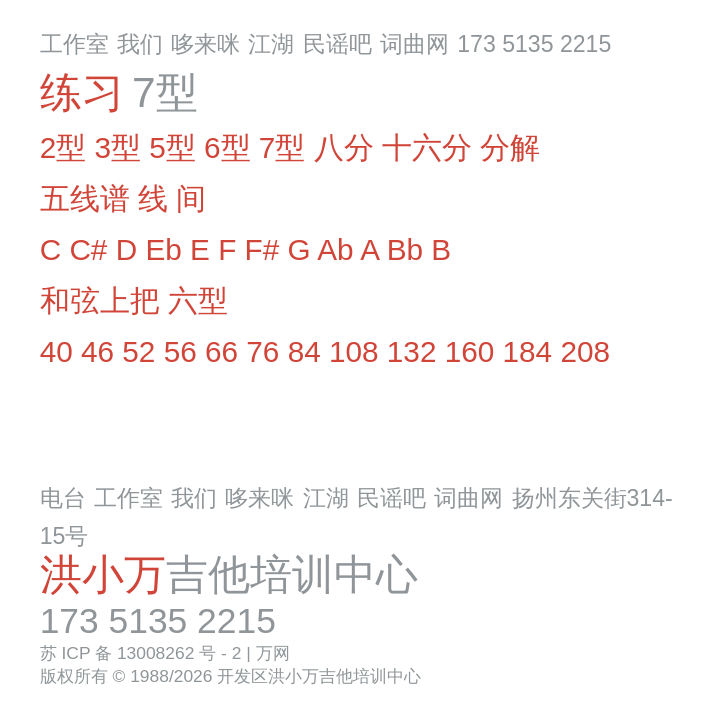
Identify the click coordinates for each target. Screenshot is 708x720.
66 (221, 351)
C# (88, 249)
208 (585, 351)
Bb (405, 249)
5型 (172, 147)
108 (354, 351)
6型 (227, 147)
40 (56, 351)
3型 (117, 147)
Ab (335, 249)
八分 (344, 147)
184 (528, 351)
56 (180, 351)
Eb (163, 249)
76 (262, 351)
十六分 (427, 147)
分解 (510, 147)
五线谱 (85, 198)
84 (304, 351)
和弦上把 (100, 300)
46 (97, 351)
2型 (63, 147)
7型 (282, 147)
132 (412, 351)
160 (470, 351)
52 (138, 351)
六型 (198, 300)
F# (262, 249)
